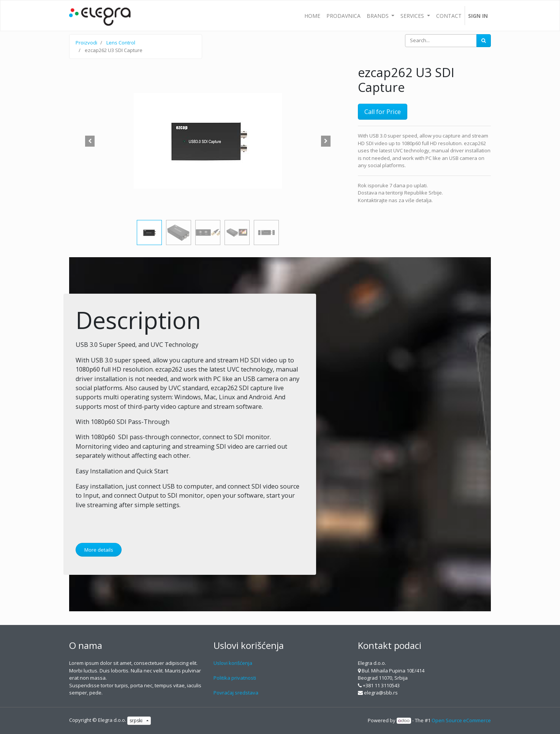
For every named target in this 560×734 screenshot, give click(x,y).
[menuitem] (312, 16)
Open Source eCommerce (461, 720)
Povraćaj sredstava (236, 693)
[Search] (484, 41)
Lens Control (121, 43)
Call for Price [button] (383, 112)
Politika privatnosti (235, 678)
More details (99, 550)
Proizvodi (86, 43)
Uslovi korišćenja (233, 663)
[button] (90, 141)
